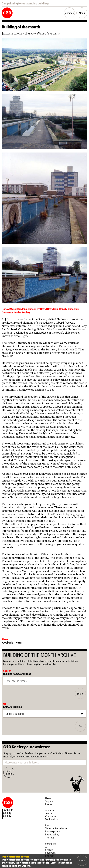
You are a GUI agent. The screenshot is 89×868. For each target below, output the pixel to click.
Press (48, 825)
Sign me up (9, 772)
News (48, 798)
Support (50, 801)
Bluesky (49, 849)
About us (50, 810)
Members (70, 13)
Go (80, 726)
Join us (49, 813)
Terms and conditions (56, 828)
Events (49, 804)
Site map (50, 837)
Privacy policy (52, 831)
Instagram (50, 843)
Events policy (52, 834)
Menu (82, 13)
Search (80, 693)
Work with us (52, 819)
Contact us (51, 816)
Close (82, 860)
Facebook (7, 642)
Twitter (18, 642)
